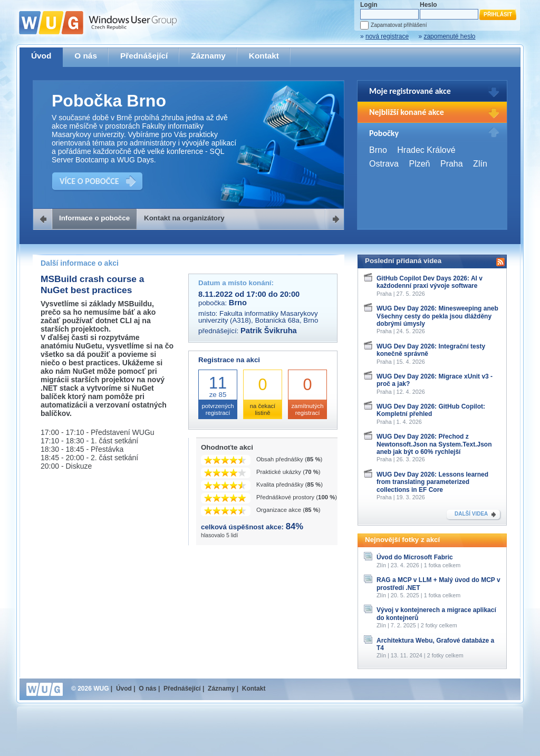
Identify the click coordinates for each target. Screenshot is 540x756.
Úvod (41, 56)
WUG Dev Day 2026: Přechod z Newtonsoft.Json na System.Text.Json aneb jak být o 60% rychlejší (434, 444)
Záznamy (208, 56)
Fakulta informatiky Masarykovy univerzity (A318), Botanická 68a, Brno (258, 317)
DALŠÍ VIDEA (471, 514)
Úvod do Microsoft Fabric (415, 557)
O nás (86, 56)
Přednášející (144, 56)
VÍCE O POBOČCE (89, 181)
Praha (452, 164)
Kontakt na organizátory (184, 218)
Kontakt (264, 56)
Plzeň (419, 164)
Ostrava (384, 164)
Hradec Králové (426, 150)
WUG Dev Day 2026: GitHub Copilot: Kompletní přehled (431, 410)
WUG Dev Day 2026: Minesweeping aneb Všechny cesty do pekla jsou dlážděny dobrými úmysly (437, 316)
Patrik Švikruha (269, 331)
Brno (378, 150)
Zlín (480, 164)
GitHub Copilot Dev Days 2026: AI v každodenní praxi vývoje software (430, 282)
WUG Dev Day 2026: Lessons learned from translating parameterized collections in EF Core (432, 482)
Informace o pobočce (94, 218)
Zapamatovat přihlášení (399, 25)
